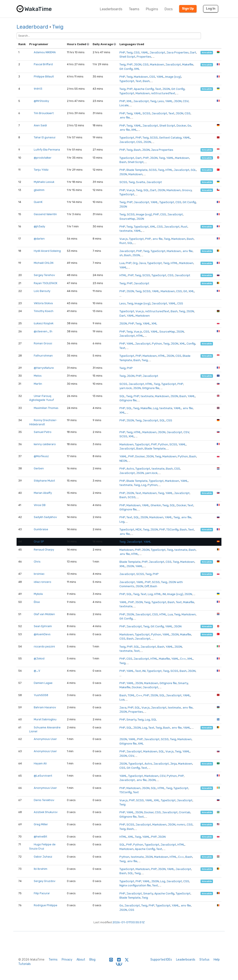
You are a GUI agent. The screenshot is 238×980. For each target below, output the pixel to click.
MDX (139, 529)
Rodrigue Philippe (46, 905)
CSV (186, 101)
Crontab (185, 812)
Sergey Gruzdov (45, 881)
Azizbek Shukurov (46, 812)
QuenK (38, 202)
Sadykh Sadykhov (45, 517)
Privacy (67, 960)
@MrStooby (41, 101)
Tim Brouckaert (44, 113)
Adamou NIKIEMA (45, 52)
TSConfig (172, 529)
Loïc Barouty (42, 291)
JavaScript (157, 52)
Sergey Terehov (44, 275)
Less (161, 101)
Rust (184, 227)
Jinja (173, 764)
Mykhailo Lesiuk (44, 182)
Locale (124, 105)
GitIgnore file (151, 388)
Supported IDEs (161, 960)
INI (164, 594)
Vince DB (40, 505)
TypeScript (127, 81)
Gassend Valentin (45, 214)
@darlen (39, 239)
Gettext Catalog (170, 137)
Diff (147, 586)
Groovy (187, 190)
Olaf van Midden (44, 614)
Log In (211, 9)
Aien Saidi (40, 125)
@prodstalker (43, 158)
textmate (126, 231)
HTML (169, 170)
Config (191, 343)
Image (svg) (173, 77)
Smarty (183, 683)
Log (156, 408)
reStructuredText (163, 93)
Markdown (157, 64)
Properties (144, 57)
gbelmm (39, 190)
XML (137, 69)
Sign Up (188, 9)
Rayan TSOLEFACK (46, 283)
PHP (122, 52)
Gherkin (156, 505)
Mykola (38, 594)
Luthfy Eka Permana (47, 150)
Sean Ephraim (43, 626)
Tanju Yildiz (41, 170)
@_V (37, 671)
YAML (145, 52)
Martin (38, 384)
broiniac (39, 574)
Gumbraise (41, 529)
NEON (123, 461)
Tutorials (25, 964)
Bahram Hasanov (45, 707)
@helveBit (40, 837)
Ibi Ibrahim (41, 869)
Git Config (126, 69)
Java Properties (178, 52)
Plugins (152, 9)
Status (204, 960)
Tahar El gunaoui (45, 137)
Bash (146, 81)
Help (217, 960)
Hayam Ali (40, 763)
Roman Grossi (43, 343)
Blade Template (137, 170)
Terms (53, 960)
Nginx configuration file (135, 885)
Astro (130, 469)
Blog (92, 960)
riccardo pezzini (44, 646)
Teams (134, 9)
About (81, 960)
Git (185, 291)
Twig (58, 27)
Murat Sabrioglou (45, 719)
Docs (169, 9)
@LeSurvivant (43, 776)
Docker (181, 125)
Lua (122, 263)
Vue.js (131, 190)
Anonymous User (45, 739)
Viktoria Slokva (43, 303)
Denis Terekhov (44, 800)
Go (189, 125)
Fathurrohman (43, 356)
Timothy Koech (44, 311)
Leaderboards (111, 9)
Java (142, 263)
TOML (131, 695)
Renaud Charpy (44, 550)
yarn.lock (126, 388)
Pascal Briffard (43, 64)
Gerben (39, 468)
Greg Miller (41, 824)
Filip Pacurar (42, 893)
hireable (207, 52)
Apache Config (144, 89)
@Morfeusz (41, 456)
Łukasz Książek (44, 323)
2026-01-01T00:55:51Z (129, 922)
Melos (38, 376)
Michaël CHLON (44, 263)
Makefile (188, 64)
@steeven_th (43, 331)
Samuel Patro (43, 432)
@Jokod (39, 658)
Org (135, 263)
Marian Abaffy (43, 493)
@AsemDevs (42, 634)
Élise (37, 602)
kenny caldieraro (45, 444)
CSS (137, 52)
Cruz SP (39, 541)
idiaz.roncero (42, 582)
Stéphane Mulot (44, 481)
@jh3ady (39, 226)
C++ (183, 659)
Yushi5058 (41, 695)
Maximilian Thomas (46, 408)
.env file (125, 117)
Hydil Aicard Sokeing (47, 251)
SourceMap (127, 219)
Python (157, 343)
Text (139, 81)
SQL (193, 170)
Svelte (141, 182)
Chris (37, 562)
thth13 (38, 89)
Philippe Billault (44, 76)
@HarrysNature (44, 368)
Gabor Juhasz (43, 857)
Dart (193, 52)
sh (121, 255)
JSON (138, 64)
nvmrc (181, 824)
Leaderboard (32, 27)
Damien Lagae (43, 683)
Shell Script (127, 57)
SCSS (146, 113)
